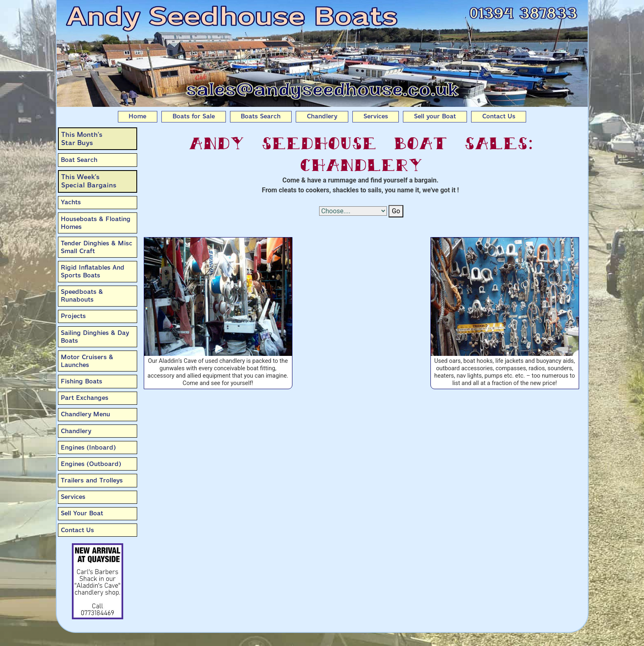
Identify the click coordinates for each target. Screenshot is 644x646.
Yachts (71, 202)
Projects (73, 316)
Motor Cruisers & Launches (87, 361)
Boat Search (79, 160)
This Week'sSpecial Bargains (89, 181)
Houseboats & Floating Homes (96, 223)
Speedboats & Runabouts (82, 296)
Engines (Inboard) (88, 448)
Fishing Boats (82, 381)
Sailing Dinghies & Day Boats (95, 337)
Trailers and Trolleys (92, 480)
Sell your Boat (435, 116)
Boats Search (261, 116)
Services (376, 116)
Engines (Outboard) (91, 464)
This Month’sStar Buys (82, 139)
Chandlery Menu (85, 414)
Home (137, 116)
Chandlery (322, 116)
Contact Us (499, 116)
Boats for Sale (194, 116)
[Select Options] (353, 211)
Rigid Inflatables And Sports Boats (93, 271)
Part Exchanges (85, 398)
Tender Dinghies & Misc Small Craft (97, 247)
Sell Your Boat (82, 513)
